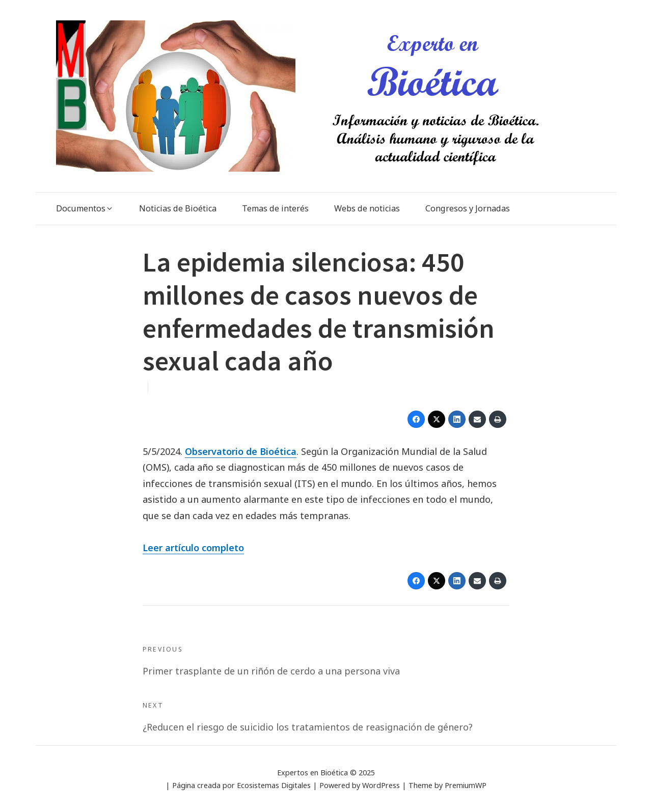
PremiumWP (466, 785)
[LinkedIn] (457, 419)
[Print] (498, 419)
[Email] (477, 419)
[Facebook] (416, 419)
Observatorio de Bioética (241, 451)
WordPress (381, 785)
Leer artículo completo (193, 548)
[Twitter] (437, 419)
